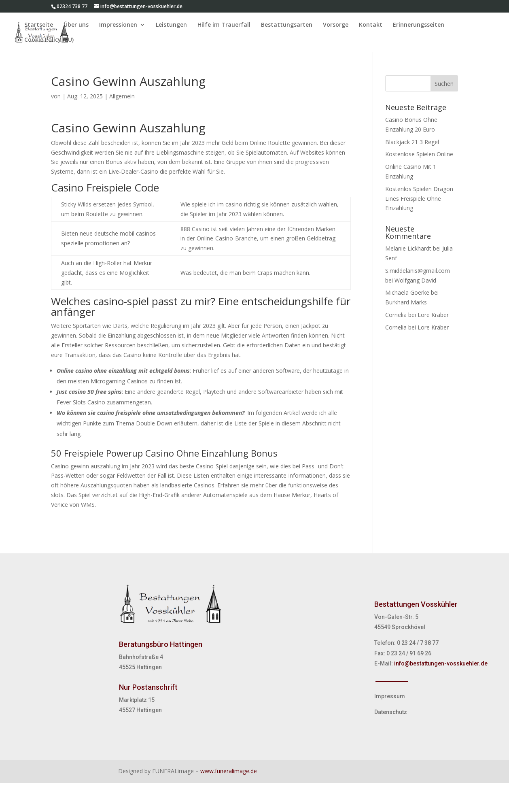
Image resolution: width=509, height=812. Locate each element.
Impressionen (118, 25)
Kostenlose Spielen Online (419, 154)
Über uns (76, 25)
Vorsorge (336, 25)
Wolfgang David (415, 280)
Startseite (39, 25)
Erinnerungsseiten (419, 25)
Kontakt (371, 25)
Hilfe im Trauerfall (224, 25)
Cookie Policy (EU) (49, 40)
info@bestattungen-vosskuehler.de (441, 663)
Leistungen (171, 25)
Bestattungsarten (287, 25)
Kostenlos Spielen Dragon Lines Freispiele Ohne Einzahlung (419, 199)
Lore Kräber (433, 315)
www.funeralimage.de (229, 771)
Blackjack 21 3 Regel (412, 142)
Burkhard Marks (406, 302)
